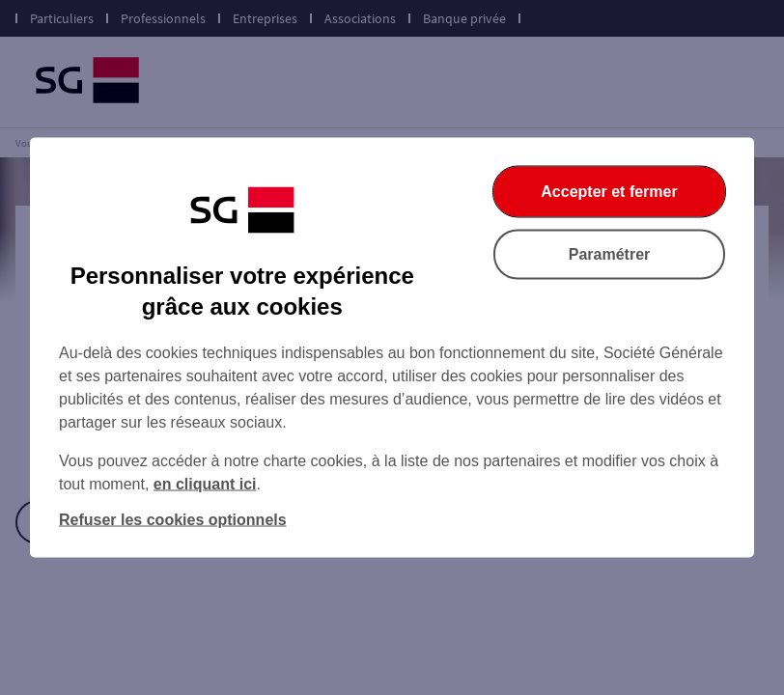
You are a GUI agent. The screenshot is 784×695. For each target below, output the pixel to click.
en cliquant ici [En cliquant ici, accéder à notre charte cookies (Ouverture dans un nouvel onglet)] (205, 484)
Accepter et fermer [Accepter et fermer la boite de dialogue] (609, 192)
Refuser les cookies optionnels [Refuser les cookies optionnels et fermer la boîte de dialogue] (173, 520)
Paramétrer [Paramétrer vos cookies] (610, 254)
